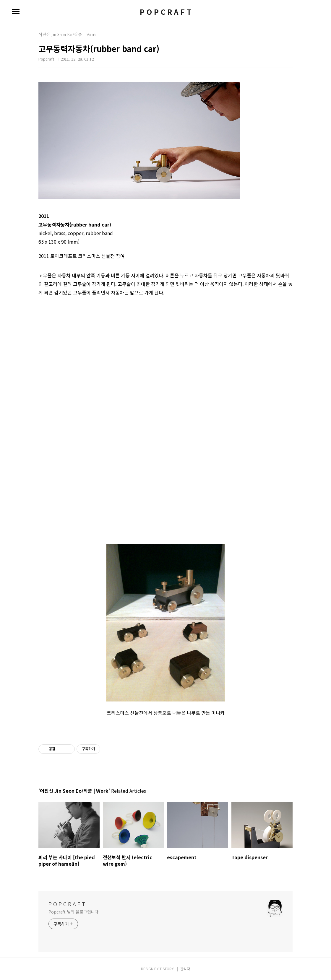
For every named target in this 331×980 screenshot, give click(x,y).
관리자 (185, 969)
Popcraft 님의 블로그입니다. (74, 912)
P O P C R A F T (166, 12)
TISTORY (167, 969)
